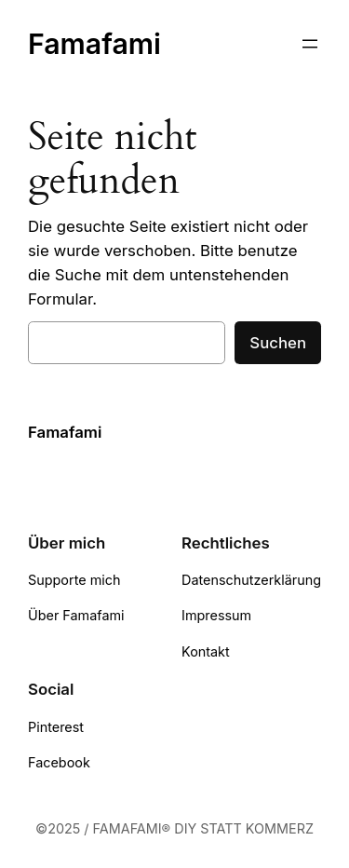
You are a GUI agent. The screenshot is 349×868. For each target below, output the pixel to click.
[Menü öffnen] (310, 44)
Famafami (94, 44)
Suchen (278, 343)
